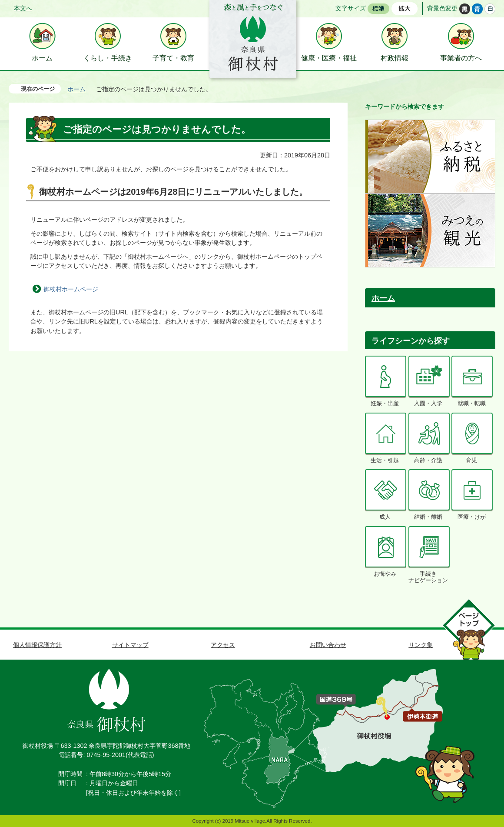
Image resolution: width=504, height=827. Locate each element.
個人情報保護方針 (37, 645)
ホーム (76, 89)
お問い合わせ (328, 645)
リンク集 (421, 645)
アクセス (223, 645)
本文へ (23, 8)
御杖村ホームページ (71, 289)
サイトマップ (130, 645)
